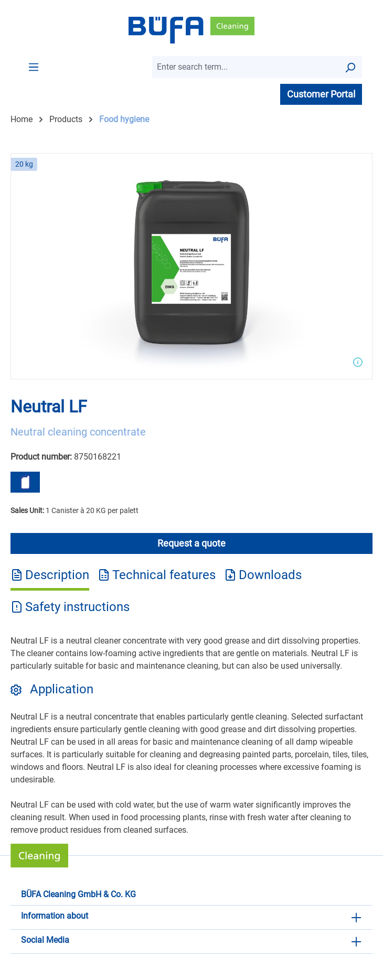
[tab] (50, 579)
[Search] (350, 67)
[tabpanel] (191, 736)
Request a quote (191, 543)
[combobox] (245, 67)
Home (22, 119)
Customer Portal (321, 94)
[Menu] (34, 67)
